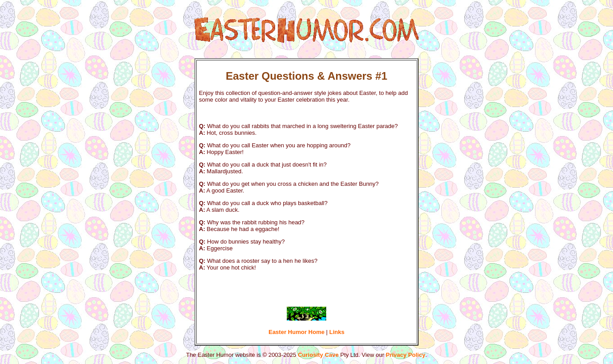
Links (337, 332)
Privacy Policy (406, 355)
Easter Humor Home (296, 332)
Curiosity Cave (318, 355)
